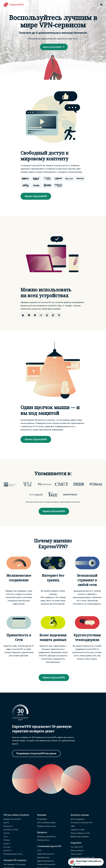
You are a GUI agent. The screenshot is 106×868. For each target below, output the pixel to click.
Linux (5, 837)
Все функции (42, 820)
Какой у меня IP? (77, 851)
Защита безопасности (46, 854)
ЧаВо (73, 826)
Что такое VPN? (77, 847)
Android (6, 834)
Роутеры (7, 840)
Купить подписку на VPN (80, 834)
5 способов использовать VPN (82, 858)
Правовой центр (43, 858)
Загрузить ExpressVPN (12, 820)
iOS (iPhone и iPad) (11, 830)
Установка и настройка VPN (81, 823)
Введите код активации (80, 837)
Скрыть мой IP (76, 854)
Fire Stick (7, 847)
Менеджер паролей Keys (47, 837)
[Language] (101, 5)
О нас (39, 851)
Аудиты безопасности (46, 861)
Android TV (8, 851)
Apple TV (7, 844)
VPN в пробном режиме (46, 823)
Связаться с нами (78, 830)
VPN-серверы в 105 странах (14, 865)
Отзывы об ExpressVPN (46, 865)
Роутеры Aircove (43, 840)
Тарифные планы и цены (47, 826)
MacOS (6, 823)
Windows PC (8, 826)
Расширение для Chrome (13, 854)
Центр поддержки (78, 820)
